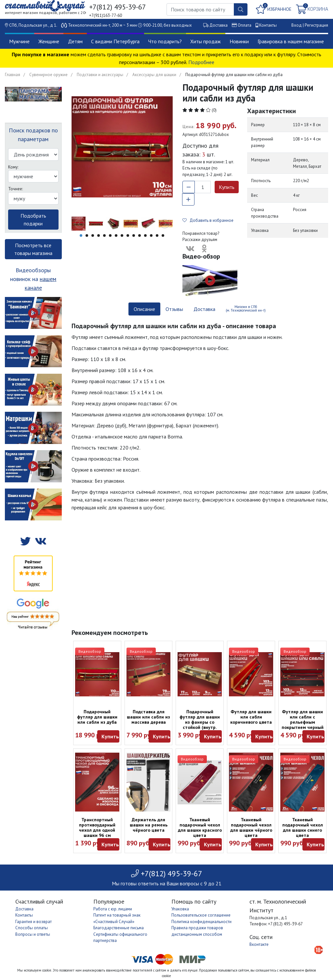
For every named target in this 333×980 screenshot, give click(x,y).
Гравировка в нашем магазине (291, 41)
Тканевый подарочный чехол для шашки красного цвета (200, 827)
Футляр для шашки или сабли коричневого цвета (251, 717)
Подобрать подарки (33, 220)
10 (134, 235)
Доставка (219, 25)
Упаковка (180, 909)
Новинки (239, 41)
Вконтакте (259, 944)
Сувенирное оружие (48, 75)
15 (163, 235)
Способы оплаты (32, 928)
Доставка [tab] (204, 309)
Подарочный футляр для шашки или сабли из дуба (97, 717)
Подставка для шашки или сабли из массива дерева (148, 717)
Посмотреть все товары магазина (33, 249)
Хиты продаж (206, 41)
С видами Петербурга (115, 41)
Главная (13, 75)
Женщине (49, 41)
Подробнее (201, 62)
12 (145, 235)
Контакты (268, 25)
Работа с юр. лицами (113, 909)
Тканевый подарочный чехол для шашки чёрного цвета (251, 827)
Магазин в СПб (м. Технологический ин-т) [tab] (246, 309)
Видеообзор (90, 651)
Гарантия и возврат (33, 922)
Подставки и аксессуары (100, 75)
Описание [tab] (144, 309)
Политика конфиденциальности (201, 922)
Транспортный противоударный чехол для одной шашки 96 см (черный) (97, 830)
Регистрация (316, 25)
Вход (297, 25)
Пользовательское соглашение (201, 915)
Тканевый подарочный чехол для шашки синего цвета (303, 827)
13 (151, 235)
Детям (75, 41)
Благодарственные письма (119, 928)
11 (140, 235)
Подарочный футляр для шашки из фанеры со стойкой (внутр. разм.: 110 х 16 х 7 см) (200, 725)
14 (157, 235)
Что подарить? (165, 41)
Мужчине (19, 41)
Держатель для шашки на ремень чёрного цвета (149, 825)
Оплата (245, 25)
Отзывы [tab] (174, 309)
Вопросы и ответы (33, 934)
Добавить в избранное (208, 220)
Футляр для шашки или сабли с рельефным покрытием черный (303, 719)
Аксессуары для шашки (154, 75)
